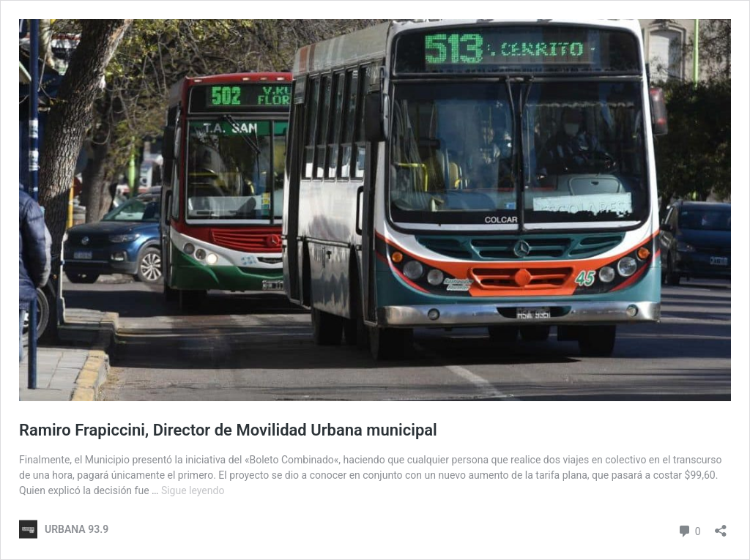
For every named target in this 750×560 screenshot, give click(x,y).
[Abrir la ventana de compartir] (721, 526)
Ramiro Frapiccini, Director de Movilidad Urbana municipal (228, 430)
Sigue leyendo (193, 490)
